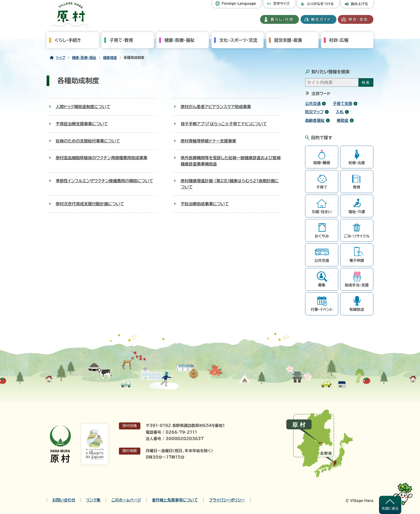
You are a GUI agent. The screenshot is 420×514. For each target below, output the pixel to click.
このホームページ (126, 500)
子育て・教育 (121, 40)
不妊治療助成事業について (205, 204)
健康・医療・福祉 (179, 40)
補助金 (343, 120)
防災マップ (314, 112)
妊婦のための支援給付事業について (88, 141)
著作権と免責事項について (175, 500)
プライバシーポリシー (227, 500)
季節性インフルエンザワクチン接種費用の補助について (104, 181)
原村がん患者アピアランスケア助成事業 (216, 107)
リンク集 (93, 500)
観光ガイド (321, 19)
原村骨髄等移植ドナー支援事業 (208, 141)
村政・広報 (339, 40)
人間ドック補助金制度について (83, 107)
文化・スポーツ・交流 (238, 40)
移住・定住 (358, 19)
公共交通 (313, 103)
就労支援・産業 (288, 40)
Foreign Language (239, 4)
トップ (61, 58)
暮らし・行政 (282, 19)
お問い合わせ (64, 500)
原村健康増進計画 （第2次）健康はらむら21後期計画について (230, 184)
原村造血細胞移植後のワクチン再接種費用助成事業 (102, 158)
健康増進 (110, 58)
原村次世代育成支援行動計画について (90, 204)
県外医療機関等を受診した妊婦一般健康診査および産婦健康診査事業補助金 (231, 161)
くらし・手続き (68, 40)
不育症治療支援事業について (82, 124)
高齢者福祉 (315, 120)
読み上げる (359, 4)
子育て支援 (343, 103)
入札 (340, 112)
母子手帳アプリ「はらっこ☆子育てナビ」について (224, 124)
